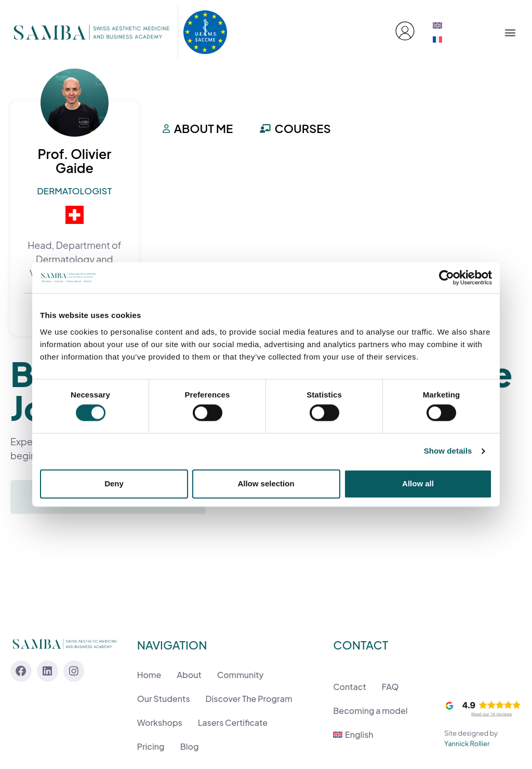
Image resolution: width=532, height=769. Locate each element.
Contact (349, 687)
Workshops (160, 722)
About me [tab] (198, 128)
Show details (448, 451)
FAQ (390, 687)
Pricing (151, 746)
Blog (190, 746)
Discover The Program (249, 699)
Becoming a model (370, 711)
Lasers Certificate (233, 722)
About (189, 675)
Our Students (164, 699)
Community (241, 675)
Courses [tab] (295, 128)
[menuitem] (437, 25)
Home (149, 675)
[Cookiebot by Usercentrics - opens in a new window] (447, 277)
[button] (510, 32)
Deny (114, 483)
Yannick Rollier (467, 743)
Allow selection (266, 483)
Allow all (418, 483)
